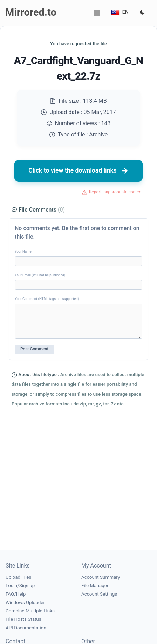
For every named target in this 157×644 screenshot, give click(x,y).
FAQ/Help (16, 594)
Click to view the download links (78, 171)
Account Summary (101, 577)
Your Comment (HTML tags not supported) (47, 299)
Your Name (23, 251)
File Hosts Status (23, 619)
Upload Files (18, 577)
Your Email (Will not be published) (40, 275)
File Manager (95, 586)
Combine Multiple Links (30, 611)
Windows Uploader (25, 602)
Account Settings (99, 594)
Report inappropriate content (116, 192)
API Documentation (26, 628)
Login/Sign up (20, 586)
